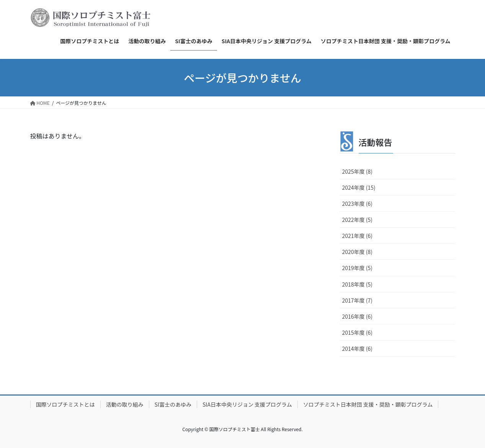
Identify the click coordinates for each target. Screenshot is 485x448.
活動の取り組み (125, 404)
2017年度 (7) (357, 300)
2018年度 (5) (357, 284)
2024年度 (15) (359, 187)
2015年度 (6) (357, 332)
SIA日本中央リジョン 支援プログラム (247, 404)
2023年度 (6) (357, 204)
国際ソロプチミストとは (65, 404)
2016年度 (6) (357, 316)
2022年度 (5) (357, 220)
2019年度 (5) (357, 268)
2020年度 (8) (357, 252)
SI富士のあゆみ (173, 404)
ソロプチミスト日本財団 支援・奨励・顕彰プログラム (368, 404)
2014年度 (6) (357, 349)
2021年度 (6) (357, 236)
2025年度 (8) (357, 171)
